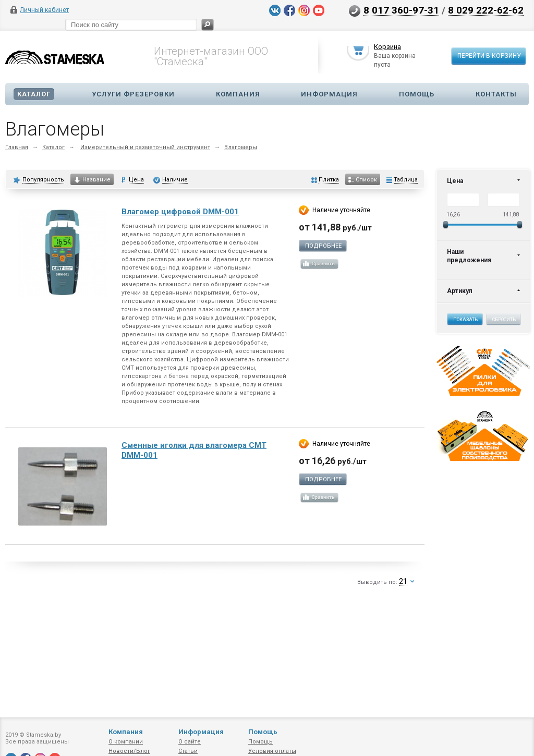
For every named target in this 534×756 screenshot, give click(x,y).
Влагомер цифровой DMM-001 (180, 212)
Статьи (188, 751)
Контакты (496, 94)
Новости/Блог (129, 751)
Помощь (417, 94)
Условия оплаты (272, 751)
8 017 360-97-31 (401, 10)
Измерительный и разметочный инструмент (145, 147)
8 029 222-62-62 (486, 10)
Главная (17, 147)
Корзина (387, 48)
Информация (329, 94)
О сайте (190, 742)
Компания (238, 94)
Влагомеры (241, 147)
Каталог (34, 94)
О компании (126, 742)
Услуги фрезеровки (133, 94)
